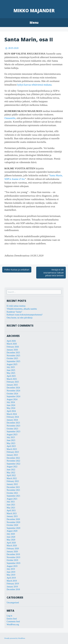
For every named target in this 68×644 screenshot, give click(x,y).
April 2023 (11, 446)
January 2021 (12, 516)
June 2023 (11, 440)
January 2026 (12, 350)
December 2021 (13, 487)
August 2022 (12, 467)
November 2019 (13, 557)
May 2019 (11, 575)
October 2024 (12, 394)
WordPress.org (13, 625)
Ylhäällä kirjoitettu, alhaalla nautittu (22, 309)
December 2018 (13, 589)
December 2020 (13, 519)
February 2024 (13, 417)
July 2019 (11, 569)
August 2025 (12, 364)
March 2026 (12, 344)
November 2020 (13, 522)
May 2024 (11, 408)
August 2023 (12, 435)
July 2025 (11, 367)
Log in (9, 616)
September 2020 (13, 528)
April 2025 (11, 376)
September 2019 (13, 563)
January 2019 (12, 587)
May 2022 (11, 473)
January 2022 (12, 484)
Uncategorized (13, 603)
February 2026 (13, 347)
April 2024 (11, 411)
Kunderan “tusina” (14, 312)
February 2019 (13, 584)
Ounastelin (10, 118)
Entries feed (12, 619)
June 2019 (11, 572)
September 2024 (13, 396)
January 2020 (12, 552)
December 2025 (13, 353)
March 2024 (12, 414)
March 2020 (12, 546)
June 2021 (11, 505)
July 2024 (11, 402)
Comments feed (13, 622)
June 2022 (11, 470)
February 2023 (13, 452)
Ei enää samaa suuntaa (16, 306)
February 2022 (13, 481)
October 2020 (12, 525)
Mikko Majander (34, 11)
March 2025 (12, 379)
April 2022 (11, 475)
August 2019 (12, 566)
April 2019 (11, 578)
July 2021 (11, 502)
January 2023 (12, 455)
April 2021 (11, 510)
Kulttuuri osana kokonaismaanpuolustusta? (25, 315)
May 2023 (11, 443)
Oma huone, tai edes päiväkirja (20, 318)
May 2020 (11, 540)
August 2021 (12, 499)
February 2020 (13, 549)
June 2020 (11, 537)
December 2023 (13, 423)
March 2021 (12, 513)
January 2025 (12, 385)
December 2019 (13, 554)
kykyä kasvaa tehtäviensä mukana (34, 85)
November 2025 (13, 356)
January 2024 (12, 420)
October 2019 (12, 560)
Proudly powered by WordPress (15, 638)
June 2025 (11, 370)
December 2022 (13, 458)
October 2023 (12, 429)
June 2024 (11, 405)
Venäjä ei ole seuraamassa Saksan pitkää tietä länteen (54, 273)
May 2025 (11, 373)
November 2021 (13, 490)
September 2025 (13, 361)
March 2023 (12, 449)
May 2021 (11, 508)
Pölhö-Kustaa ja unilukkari (17, 270)
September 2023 (13, 432)
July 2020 (11, 534)
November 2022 (13, 461)
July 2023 (11, 437)
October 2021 (12, 493)
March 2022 (12, 478)
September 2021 (13, 496)
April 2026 (11, 341)
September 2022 (13, 464)
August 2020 (12, 531)
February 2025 (13, 382)
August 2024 (12, 399)
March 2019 (12, 581)
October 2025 (12, 358)
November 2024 (13, 391)
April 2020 (11, 543)
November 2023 (13, 426)
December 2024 (13, 388)
